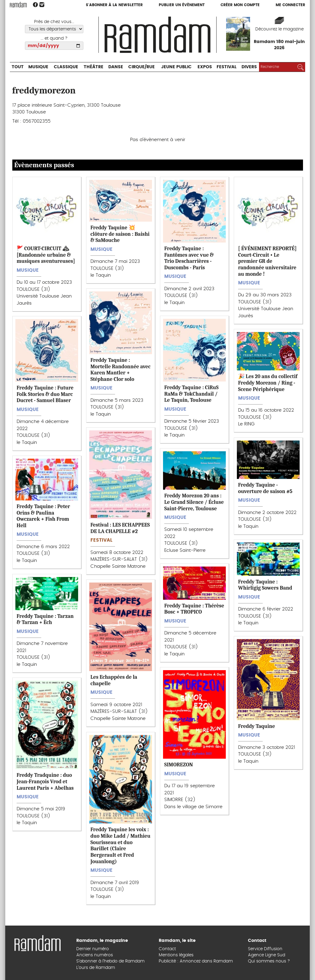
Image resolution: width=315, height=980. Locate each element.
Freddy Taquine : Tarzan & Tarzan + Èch (45, 619)
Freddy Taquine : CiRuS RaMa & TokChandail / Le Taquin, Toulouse (191, 394)
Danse (116, 67)
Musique (38, 67)
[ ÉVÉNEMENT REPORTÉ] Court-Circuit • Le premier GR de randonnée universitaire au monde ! (267, 261)
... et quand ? (54, 38)
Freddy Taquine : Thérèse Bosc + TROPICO (194, 609)
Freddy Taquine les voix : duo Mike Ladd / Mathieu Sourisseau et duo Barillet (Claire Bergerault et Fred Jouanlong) (120, 845)
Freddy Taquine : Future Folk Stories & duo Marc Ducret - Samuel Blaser (45, 394)
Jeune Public (176, 67)
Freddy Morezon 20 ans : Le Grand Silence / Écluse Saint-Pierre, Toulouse (194, 502)
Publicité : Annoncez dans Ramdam (196, 961)
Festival (227, 67)
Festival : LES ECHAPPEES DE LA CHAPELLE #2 (120, 528)
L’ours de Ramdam (96, 968)
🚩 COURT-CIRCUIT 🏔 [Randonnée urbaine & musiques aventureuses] (46, 255)
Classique (66, 67)
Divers (249, 67)
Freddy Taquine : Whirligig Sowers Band (265, 585)
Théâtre (94, 67)
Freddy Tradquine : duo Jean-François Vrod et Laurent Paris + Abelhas (45, 781)
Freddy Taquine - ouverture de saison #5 (265, 488)
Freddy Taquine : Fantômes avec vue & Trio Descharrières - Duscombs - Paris (189, 258)
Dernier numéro (93, 949)
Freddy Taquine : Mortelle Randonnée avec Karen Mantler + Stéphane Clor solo (120, 369)
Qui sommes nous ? (269, 961)
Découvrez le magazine (279, 29)
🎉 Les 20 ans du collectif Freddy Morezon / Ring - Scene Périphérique (268, 383)
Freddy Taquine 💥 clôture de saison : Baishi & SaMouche (120, 234)
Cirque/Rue (142, 67)
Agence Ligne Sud (267, 955)
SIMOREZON (179, 765)
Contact (167, 949)
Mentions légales (176, 955)
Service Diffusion (265, 949)
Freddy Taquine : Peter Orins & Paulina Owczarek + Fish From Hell (43, 516)
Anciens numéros (95, 955)
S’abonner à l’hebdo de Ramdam (110, 961)
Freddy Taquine (257, 726)
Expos (205, 67)
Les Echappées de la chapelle (114, 680)
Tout (18, 67)
